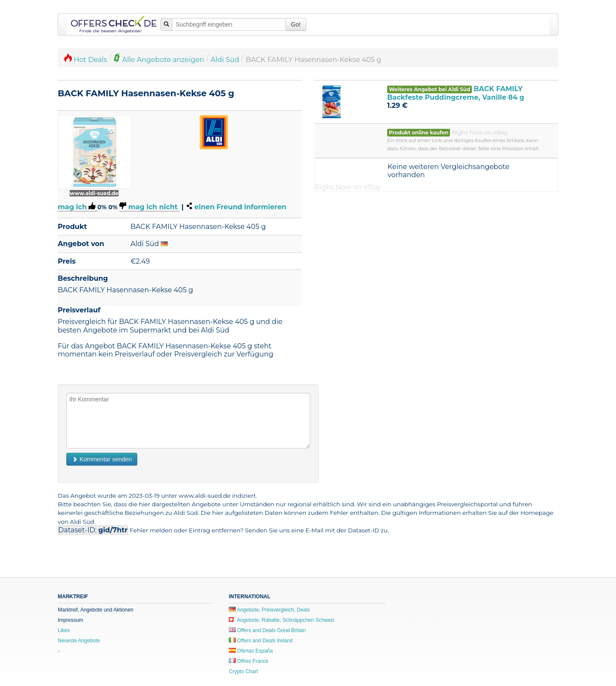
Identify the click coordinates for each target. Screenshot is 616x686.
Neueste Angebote (79, 641)
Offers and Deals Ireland (261, 641)
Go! (296, 24)
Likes (64, 630)
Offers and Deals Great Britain (267, 630)
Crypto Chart (243, 671)
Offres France (249, 661)
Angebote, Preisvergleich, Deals (269, 610)
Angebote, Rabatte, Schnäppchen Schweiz (282, 620)
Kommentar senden (102, 459)
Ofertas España (251, 651)
